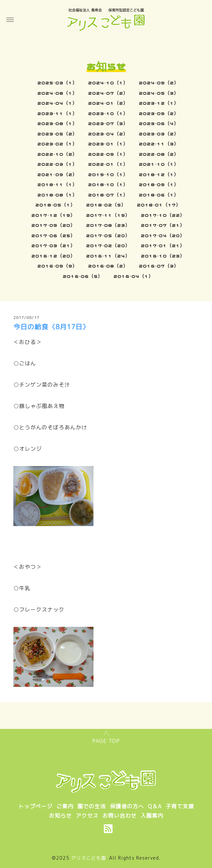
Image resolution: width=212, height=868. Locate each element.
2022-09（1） (108, 154)
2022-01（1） (108, 164)
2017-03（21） (53, 246)
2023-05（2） (57, 134)
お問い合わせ (120, 816)
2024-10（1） (108, 83)
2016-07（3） (159, 266)
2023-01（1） (108, 144)
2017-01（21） (163, 246)
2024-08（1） (57, 93)
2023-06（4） (159, 123)
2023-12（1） (159, 103)
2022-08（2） (159, 154)
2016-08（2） (108, 266)
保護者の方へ (127, 806)
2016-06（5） (83, 276)
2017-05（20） (108, 236)
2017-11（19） (108, 215)
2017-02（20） (108, 246)
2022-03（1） (57, 164)
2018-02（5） (106, 205)
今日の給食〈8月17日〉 (51, 327)
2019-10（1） (108, 174)
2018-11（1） (57, 184)
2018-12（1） (159, 174)
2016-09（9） (57, 266)
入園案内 (152, 816)
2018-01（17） (159, 205)
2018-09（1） (159, 184)
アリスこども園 (89, 858)
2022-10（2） (57, 154)
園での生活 (92, 806)
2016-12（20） (53, 256)
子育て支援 (180, 806)
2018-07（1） (108, 195)
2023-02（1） (57, 144)
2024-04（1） (57, 103)
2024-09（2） (159, 83)
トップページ (35, 806)
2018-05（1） (55, 205)
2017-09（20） (53, 225)
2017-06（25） (53, 236)
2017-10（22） (163, 215)
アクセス (87, 816)
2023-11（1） (57, 113)
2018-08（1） (57, 195)
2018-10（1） (108, 184)
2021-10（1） (159, 164)
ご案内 (65, 806)
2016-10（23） (163, 256)
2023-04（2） (108, 134)
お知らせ (60, 816)
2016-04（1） (134, 276)
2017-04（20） (163, 236)
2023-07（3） (108, 123)
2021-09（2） (57, 174)
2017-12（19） (53, 215)
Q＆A (155, 806)
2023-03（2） (159, 134)
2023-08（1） (57, 123)
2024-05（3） (159, 93)
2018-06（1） (159, 195)
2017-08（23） (108, 225)
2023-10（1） (108, 113)
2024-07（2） (108, 93)
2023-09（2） (159, 113)
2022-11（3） (159, 144)
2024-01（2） (108, 103)
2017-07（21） (163, 225)
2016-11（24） (108, 256)
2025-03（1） (57, 83)
